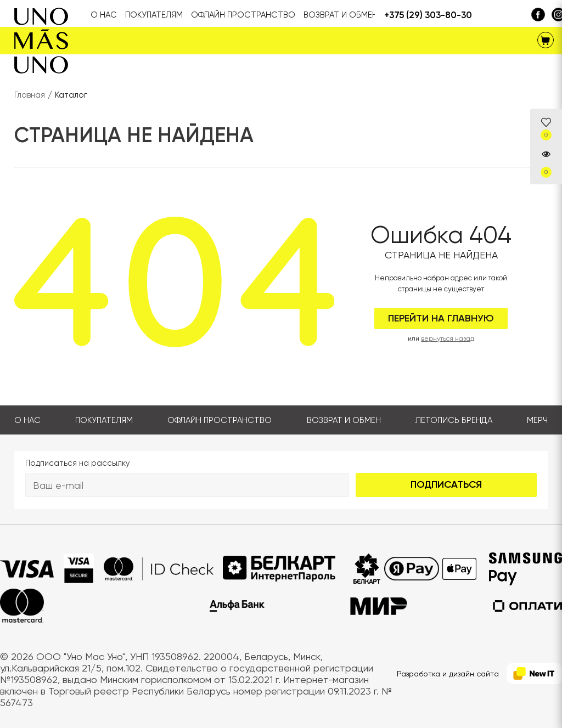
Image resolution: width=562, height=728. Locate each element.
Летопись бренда (454, 420)
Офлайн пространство (220, 420)
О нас (27, 420)
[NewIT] (534, 673)
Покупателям (104, 420)
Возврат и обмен (344, 420)
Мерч (537, 420)
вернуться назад (448, 338)
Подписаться (446, 484)
